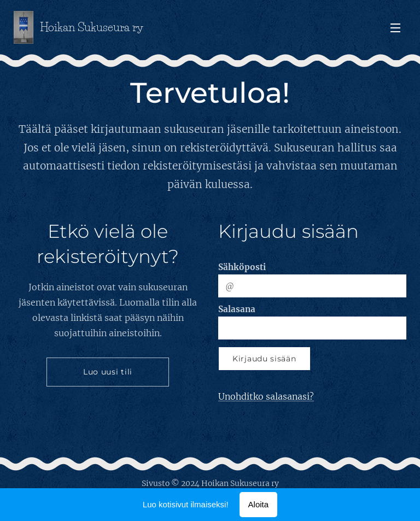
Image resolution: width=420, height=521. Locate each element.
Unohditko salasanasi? (266, 396)
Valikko (395, 28)
